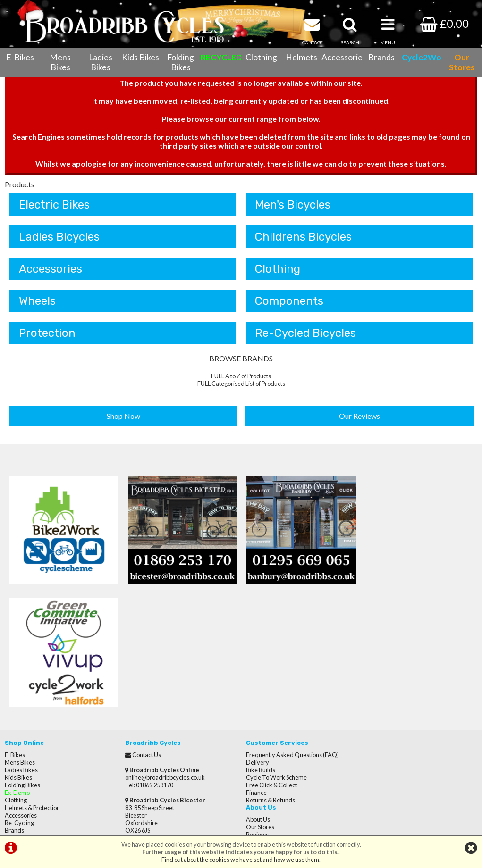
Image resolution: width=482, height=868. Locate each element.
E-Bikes (20, 57)
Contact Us (19, 723)
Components (290, 301)
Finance (256, 670)
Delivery (258, 640)
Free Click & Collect (271, 662)
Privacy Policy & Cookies (37, 738)
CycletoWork (22, 745)
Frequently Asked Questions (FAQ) (292, 632)
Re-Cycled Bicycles (306, 334)
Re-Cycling (19, 700)
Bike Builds (261, 647)
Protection (47, 334)
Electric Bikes (54, 205)
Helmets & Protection (32, 685)
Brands (381, 57)
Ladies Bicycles (59, 237)
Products (20, 185)
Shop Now (123, 416)
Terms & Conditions (31, 730)
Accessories (342, 57)
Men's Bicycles (293, 205)
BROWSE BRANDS (241, 359)
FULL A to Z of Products (241, 376)
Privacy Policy (385, 677)
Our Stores (19, 753)
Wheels (37, 301)
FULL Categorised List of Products (241, 384)
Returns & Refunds (271, 677)
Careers (377, 662)
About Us (378, 632)
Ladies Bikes (101, 62)
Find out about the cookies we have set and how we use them (240, 860)
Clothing (261, 57)
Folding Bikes (181, 62)
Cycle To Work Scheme (276, 655)
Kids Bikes (140, 57)
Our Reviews (359, 416)
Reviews (378, 647)
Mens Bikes (60, 62)
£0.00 (444, 23)
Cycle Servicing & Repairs (38, 715)
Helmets (301, 57)
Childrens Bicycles (304, 237)
